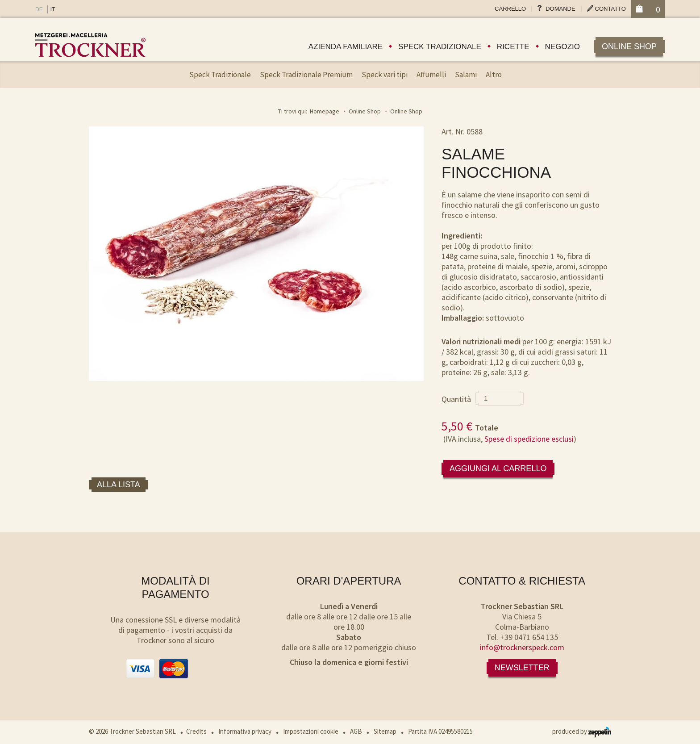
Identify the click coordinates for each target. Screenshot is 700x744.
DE (39, 9)
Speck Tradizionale (220, 75)
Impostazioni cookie (311, 731)
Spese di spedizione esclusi (529, 439)
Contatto (610, 9)
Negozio (562, 47)
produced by (582, 731)
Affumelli (431, 75)
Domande (560, 9)
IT (53, 9)
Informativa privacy (245, 731)
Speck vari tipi (385, 75)
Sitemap (385, 731)
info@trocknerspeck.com (522, 647)
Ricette (513, 47)
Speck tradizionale (440, 47)
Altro (494, 75)
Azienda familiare (346, 47)
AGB (356, 731)
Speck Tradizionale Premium (306, 75)
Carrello (510, 9)
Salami (466, 75)
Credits (196, 731)
